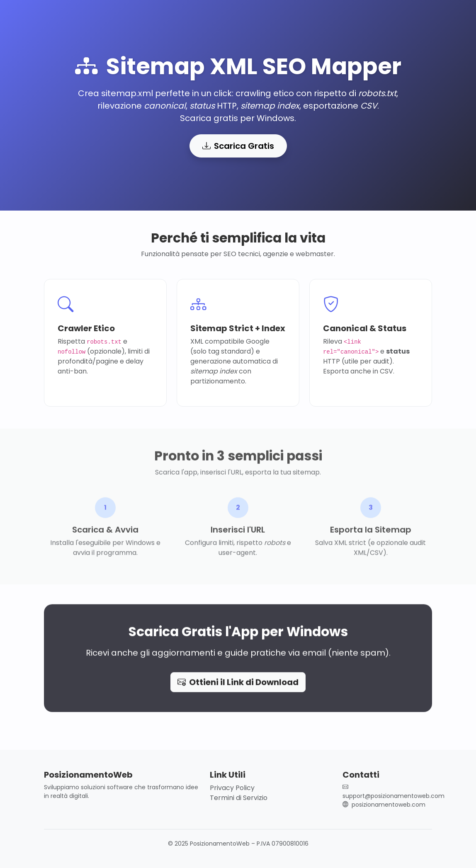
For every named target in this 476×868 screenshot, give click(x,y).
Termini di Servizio (239, 798)
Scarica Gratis (238, 146)
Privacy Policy (232, 788)
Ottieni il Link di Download (238, 685)
